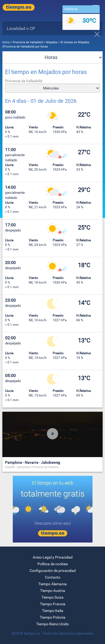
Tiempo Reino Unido (52, 624)
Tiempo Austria (53, 591)
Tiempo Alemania (52, 584)
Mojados (52, 42)
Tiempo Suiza (52, 597)
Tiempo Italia (53, 611)
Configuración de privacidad (53, 571)
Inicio (6, 42)
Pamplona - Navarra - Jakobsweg (33, 462)
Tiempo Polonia (53, 617)
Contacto (53, 577)
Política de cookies (53, 564)
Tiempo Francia (53, 604)
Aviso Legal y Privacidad (53, 557)
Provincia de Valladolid (28, 42)
